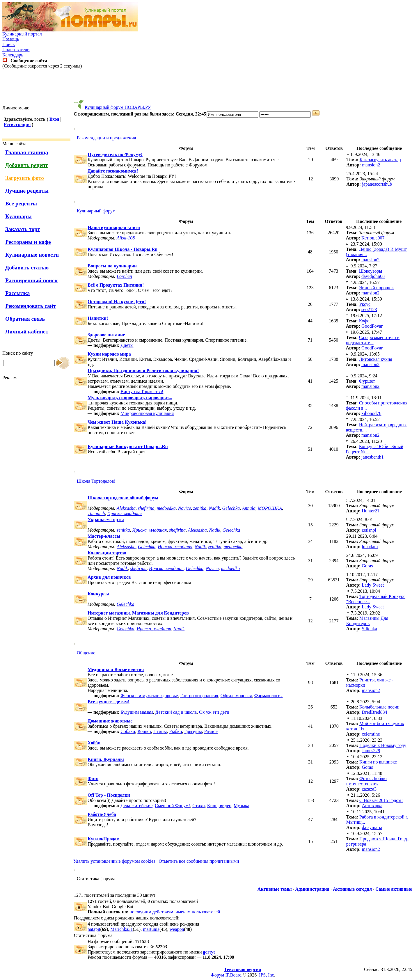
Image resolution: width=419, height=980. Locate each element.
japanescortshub (377, 184)
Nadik (214, 508)
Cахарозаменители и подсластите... (373, 340)
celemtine (371, 734)
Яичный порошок (377, 288)
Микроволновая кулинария (147, 413)
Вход (54, 119)
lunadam (370, 547)
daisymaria (372, 827)
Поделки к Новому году (383, 745)
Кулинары (18, 216)
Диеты (127, 345)
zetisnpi (369, 530)
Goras (367, 566)
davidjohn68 (373, 276)
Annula (249, 508)
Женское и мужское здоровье (149, 696)
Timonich (96, 513)
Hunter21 (370, 511)
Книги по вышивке (378, 762)
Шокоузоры (371, 271)
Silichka (369, 629)
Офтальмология (236, 696)
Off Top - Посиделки (109, 795)
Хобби (94, 743)
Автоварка (372, 806)
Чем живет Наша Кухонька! (117, 422)
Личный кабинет (27, 332)
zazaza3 (369, 789)
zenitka (200, 508)
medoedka (166, 508)
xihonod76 (371, 413)
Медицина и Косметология (116, 669)
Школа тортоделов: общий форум (123, 498)
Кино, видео (219, 806)
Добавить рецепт (27, 165)
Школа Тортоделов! (96, 481)
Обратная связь (25, 319)
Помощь (11, 39)
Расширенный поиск (32, 280)
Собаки (128, 731)
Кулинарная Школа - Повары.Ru (122, 249)
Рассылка (17, 293)
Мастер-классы (104, 536)
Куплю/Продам (104, 839)
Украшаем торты (106, 520)
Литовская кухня (376, 359)
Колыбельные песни (379, 707)
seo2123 (369, 309)
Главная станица (27, 152)
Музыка (242, 806)
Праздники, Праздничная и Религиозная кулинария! (143, 371)
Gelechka (231, 508)
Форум (217, 975)
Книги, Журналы (106, 759)
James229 (371, 751)
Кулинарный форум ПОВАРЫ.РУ (118, 107)
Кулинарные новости (32, 255)
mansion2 (371, 165)
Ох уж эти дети (214, 712)
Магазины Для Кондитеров (367, 621)
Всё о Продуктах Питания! (116, 285)
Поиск (9, 44)
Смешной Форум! (172, 806)
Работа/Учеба (102, 814)
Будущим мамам (137, 712)
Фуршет (367, 381)
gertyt (209, 952)
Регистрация (17, 124)
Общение (86, 653)
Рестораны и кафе (28, 242)
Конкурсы (98, 594)
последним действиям (152, 912)
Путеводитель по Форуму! (115, 154)
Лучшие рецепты (27, 191)
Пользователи (16, 50)
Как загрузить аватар (380, 160)
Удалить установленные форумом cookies (114, 861)
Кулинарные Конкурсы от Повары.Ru (128, 446)
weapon (177, 929)
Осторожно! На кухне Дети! (117, 302)
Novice (184, 508)
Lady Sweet (373, 585)
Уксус (365, 304)
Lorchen (124, 276)
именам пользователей (198, 912)
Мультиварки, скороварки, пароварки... (130, 398)
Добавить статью (27, 268)
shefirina (146, 508)
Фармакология (269, 696)
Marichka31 (121, 929)
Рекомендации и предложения (106, 138)
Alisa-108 (126, 238)
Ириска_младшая (125, 513)
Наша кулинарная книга (114, 227)
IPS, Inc (267, 975)
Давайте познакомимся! (113, 171)
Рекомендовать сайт (31, 306)
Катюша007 (373, 238)
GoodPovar (372, 326)
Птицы (160, 731)
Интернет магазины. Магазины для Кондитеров (138, 613)
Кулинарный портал (22, 34)
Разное (211, 731)
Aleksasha (126, 508)
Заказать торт (23, 229)
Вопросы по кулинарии (112, 266)
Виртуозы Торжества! (142, 392)
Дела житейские (136, 806)
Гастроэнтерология (199, 696)
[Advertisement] (210, 87)
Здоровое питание (106, 335)
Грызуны (193, 731)
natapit (94, 929)
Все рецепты (21, 204)
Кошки (144, 731)
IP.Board (233, 975)
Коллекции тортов (107, 553)
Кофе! (365, 321)
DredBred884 (374, 712)
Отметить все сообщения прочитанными (199, 861)
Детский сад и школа (176, 712)
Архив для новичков (109, 577)
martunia (151, 929)
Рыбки (175, 731)
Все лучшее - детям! (109, 702)
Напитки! (98, 318)
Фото (93, 779)
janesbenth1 (372, 457)
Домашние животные (110, 721)
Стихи (199, 806)
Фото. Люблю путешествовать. (366, 781)
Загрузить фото (25, 178)
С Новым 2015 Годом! (381, 800)
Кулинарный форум (96, 211)
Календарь (13, 55)
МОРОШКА (270, 508)
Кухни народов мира (109, 354)
